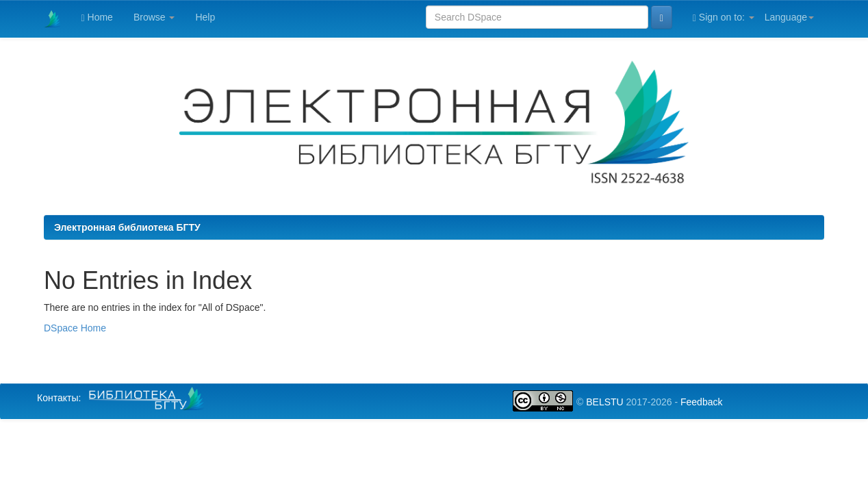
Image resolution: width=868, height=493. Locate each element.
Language (789, 17)
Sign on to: (724, 17)
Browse (154, 17)
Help (205, 17)
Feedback (701, 402)
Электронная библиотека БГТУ (127, 227)
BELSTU (604, 402)
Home (97, 17)
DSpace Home (75, 328)
